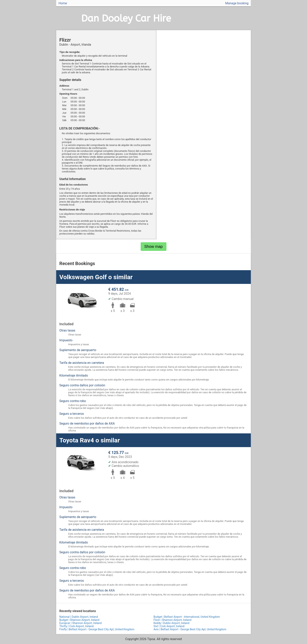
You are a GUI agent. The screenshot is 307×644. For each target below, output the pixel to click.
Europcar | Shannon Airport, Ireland (80, 623)
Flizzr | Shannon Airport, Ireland (172, 620)
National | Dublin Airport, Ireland (79, 617)
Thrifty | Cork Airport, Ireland (76, 626)
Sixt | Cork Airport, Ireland (169, 626)
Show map (154, 246)
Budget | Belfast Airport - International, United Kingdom (187, 617)
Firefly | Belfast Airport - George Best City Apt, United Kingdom (97, 629)
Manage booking (237, 3)
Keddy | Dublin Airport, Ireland (171, 623)
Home (63, 3)
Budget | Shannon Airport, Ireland (79, 620)
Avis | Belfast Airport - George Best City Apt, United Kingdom (190, 629)
